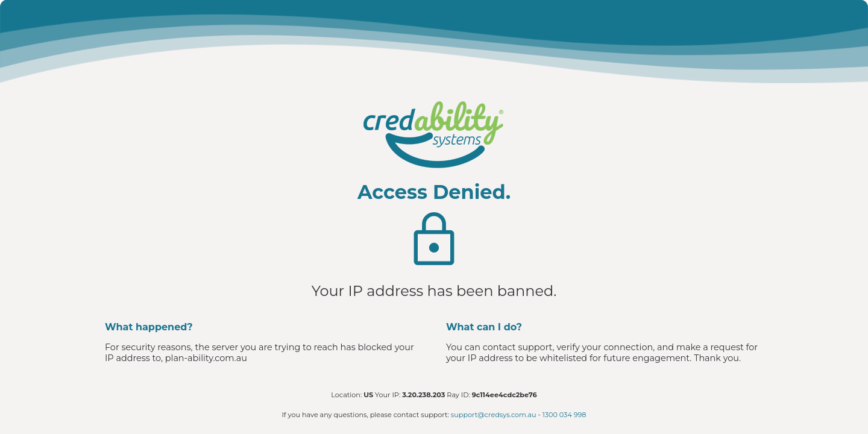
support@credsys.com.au (494, 415)
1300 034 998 (565, 415)
